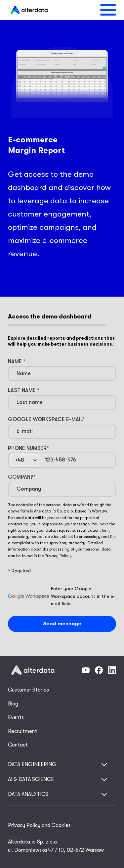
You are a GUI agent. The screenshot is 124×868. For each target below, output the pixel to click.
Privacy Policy (58, 556)
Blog (13, 704)
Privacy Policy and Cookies (39, 825)
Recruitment (22, 731)
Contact (18, 745)
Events (16, 717)
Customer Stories (28, 690)
